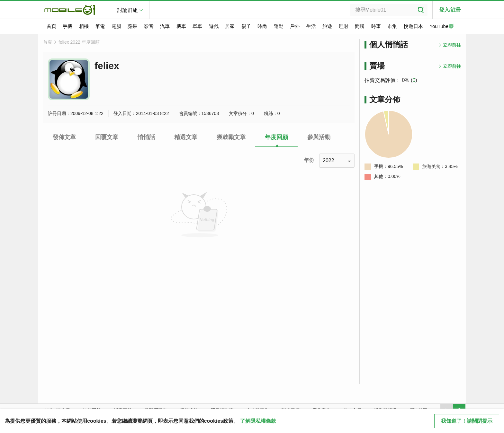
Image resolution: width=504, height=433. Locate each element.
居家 (230, 26)
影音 (149, 26)
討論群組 (128, 10)
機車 (181, 26)
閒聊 (360, 26)
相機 (84, 26)
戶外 (295, 26)
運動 (279, 26)
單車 (197, 26)
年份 (309, 160)
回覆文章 (107, 137)
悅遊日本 (413, 26)
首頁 (51, 26)
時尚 (262, 26)
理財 (344, 26)
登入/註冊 (450, 10)
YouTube (442, 27)
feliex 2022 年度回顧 (79, 42)
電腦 (116, 26)
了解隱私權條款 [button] (258, 421)
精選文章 (186, 137)
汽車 (165, 26)
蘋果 (132, 26)
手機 (67, 26)
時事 (376, 26)
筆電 (100, 26)
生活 (311, 26)
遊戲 (214, 26)
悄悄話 (146, 137)
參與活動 (319, 137)
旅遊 (327, 26)
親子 (246, 26)
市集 (392, 26)
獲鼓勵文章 (231, 137)
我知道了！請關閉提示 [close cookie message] (467, 421)
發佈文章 (64, 137)
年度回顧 (276, 137)
